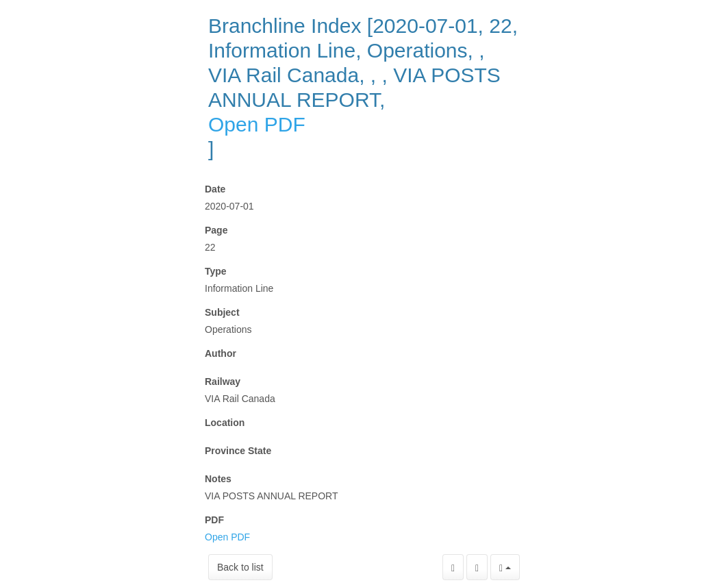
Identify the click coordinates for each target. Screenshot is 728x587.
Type (216, 271)
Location (225, 423)
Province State (238, 451)
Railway (223, 382)
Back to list (240, 567)
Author (221, 353)
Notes (218, 479)
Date (215, 189)
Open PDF (257, 124)
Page (216, 230)
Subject (222, 312)
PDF (214, 520)
